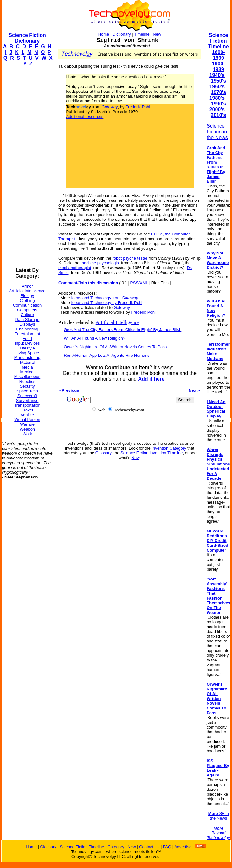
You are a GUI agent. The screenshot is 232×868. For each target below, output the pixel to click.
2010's (218, 115)
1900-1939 (219, 67)
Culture (27, 315)
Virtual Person (27, 420)
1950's (218, 81)
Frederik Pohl (138, 107)
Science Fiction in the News (217, 132)
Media (27, 367)
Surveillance (27, 400)
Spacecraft (27, 396)
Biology (27, 296)
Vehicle (27, 415)
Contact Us (149, 847)
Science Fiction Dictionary (27, 38)
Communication (27, 305)
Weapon (27, 429)
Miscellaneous (27, 377)
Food (27, 339)
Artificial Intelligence (27, 291)
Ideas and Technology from (104, 298)
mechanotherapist (75, 268)
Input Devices (27, 343)
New (157, 34)
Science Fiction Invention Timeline (152, 453)
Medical (27, 372)
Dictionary (122, 34)
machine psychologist (100, 263)
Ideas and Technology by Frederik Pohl (107, 303)
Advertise (183, 847)
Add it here (151, 379)
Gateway (122, 307)
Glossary (103, 453)
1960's (217, 87)
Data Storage (27, 319)
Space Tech (27, 391)
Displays (27, 324)
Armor (27, 286)
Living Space (27, 353)
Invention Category (169, 448)
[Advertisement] (27, 167)
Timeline (142, 34)
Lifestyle (27, 348)
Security (27, 386)
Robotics (27, 381)
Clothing (27, 300)
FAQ (167, 847)
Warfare (27, 424)
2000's (217, 109)
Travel (27, 410)
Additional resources (85, 116)
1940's (217, 75)
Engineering (27, 329)
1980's (217, 98)
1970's (218, 92)
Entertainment (27, 334)
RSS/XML (139, 283)
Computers (27, 310)
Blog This (160, 283)
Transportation (27, 405)
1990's (218, 104)
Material (27, 362)
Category (116, 847)
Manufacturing (27, 358)
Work (27, 434)
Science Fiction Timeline (219, 41)
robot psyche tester (130, 258)
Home (104, 34)
